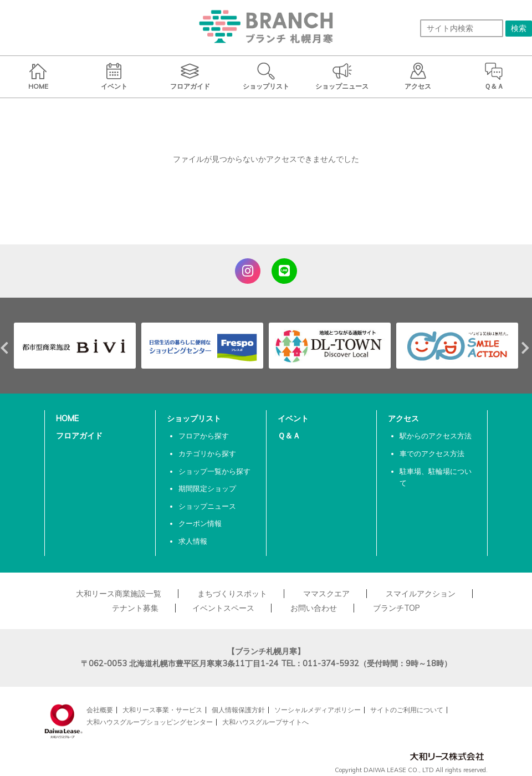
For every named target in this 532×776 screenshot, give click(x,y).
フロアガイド (79, 436)
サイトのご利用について (407, 710)
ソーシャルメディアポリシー (318, 710)
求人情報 (193, 541)
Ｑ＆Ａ (289, 436)
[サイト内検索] (462, 28)
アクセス (403, 418)
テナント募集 (135, 608)
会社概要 (100, 710)
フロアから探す (204, 436)
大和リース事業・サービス (162, 710)
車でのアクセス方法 (432, 453)
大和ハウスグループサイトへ (265, 722)
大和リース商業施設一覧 (119, 594)
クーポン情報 (200, 523)
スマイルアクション (421, 594)
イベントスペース (223, 608)
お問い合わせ (314, 608)
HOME (67, 418)
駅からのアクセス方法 (436, 436)
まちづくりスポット (232, 594)
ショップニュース (207, 506)
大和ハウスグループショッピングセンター (150, 722)
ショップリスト (194, 418)
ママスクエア (326, 594)
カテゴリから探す (207, 453)
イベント (293, 418)
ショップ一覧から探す (214, 471)
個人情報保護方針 (238, 710)
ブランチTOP (397, 608)
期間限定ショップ (207, 488)
